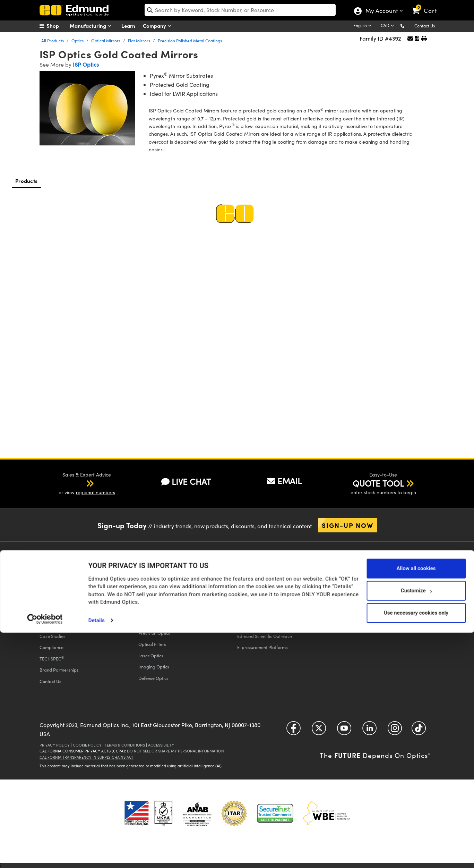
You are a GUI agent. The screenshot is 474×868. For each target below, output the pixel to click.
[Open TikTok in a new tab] (419, 731)
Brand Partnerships (59, 670)
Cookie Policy (87, 745)
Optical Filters (152, 644)
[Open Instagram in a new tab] (395, 731)
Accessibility (161, 745)
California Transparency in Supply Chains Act (87, 757)
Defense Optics (153, 678)
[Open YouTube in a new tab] (344, 731)
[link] (427, 5)
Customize (416, 826)
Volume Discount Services (262, 591)
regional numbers (96, 492)
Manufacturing (92, 26)
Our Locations (53, 602)
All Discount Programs (259, 568)
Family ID (372, 38)
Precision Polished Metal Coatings (190, 41)
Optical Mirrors (106, 41)
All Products (53, 41)
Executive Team (55, 580)
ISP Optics (86, 64)
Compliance (51, 647)
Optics (77, 41)
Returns (146, 580)
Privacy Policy (55, 745)
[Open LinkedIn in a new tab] (369, 731)
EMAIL (284, 481)
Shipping (147, 568)
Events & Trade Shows (61, 591)
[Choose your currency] (389, 26)
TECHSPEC (52, 658)
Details (97, 856)
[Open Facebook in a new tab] (294, 731)
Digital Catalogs (352, 580)
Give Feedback (153, 602)
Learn (128, 26)
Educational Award (256, 613)
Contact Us (425, 26)
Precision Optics (154, 633)
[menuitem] (57, 26)
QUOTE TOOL (378, 483)
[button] (408, 26)
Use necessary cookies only (416, 848)
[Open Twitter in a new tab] (319, 731)
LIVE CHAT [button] (186, 482)
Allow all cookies (416, 803)
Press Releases (55, 625)
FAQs (144, 591)
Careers (48, 613)
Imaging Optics (154, 667)
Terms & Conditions (125, 745)
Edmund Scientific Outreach (265, 636)
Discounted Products (258, 625)
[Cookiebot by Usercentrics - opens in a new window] (45, 854)
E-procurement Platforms (262, 647)
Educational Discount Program (268, 602)
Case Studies (53, 636)
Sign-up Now (348, 525)
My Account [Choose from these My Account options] (381, 11)
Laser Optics (151, 655)
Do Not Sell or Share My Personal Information (175, 751)
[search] (240, 10)
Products (26, 181)
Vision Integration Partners (264, 580)
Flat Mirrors (139, 41)
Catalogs (348, 568)
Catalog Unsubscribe (357, 591)
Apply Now (366, 609)
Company (159, 26)
